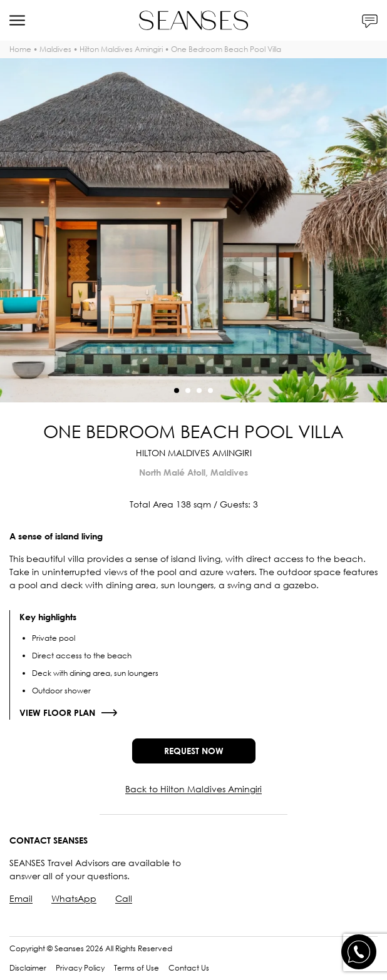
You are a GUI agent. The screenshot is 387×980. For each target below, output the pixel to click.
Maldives (55, 49)
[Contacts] (370, 20)
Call (124, 898)
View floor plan (57, 712)
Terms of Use (137, 968)
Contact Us (189, 968)
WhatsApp (74, 898)
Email (21, 898)
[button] (177, 390)
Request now (194, 751)
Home (20, 49)
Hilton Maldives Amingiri (121, 49)
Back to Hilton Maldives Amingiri (194, 789)
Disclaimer (28, 968)
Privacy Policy (80, 968)
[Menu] (17, 20)
